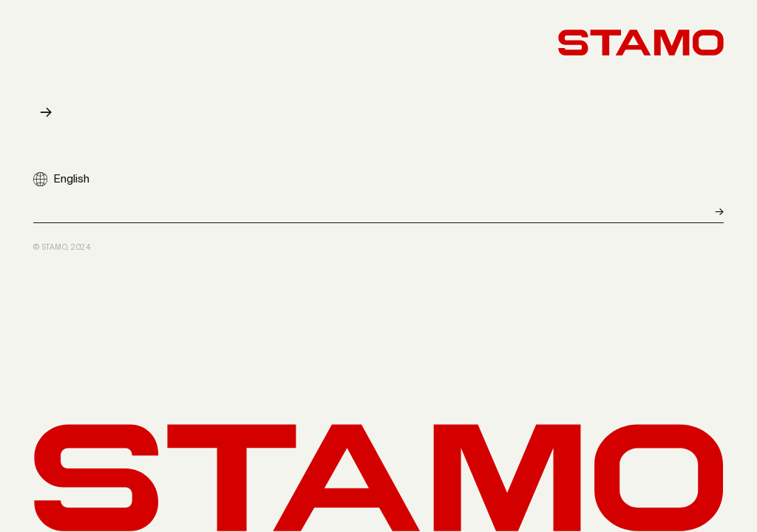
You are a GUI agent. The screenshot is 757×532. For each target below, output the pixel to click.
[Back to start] (641, 42)
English (71, 179)
